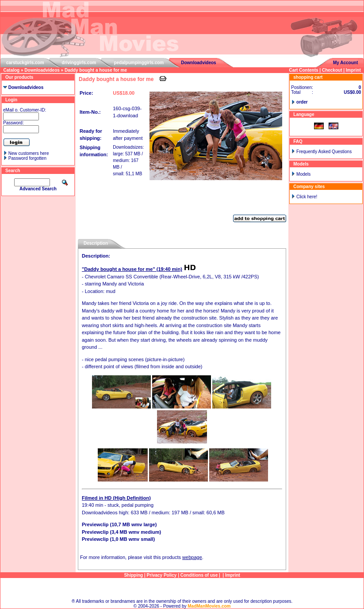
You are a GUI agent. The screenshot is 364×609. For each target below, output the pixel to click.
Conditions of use (199, 575)
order (302, 102)
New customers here (29, 153)
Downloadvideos (198, 63)
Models (303, 174)
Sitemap (182, 588)
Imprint (353, 70)
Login (11, 100)
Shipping (133, 575)
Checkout (332, 70)
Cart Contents (303, 70)
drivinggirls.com (79, 63)
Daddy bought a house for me (96, 70)
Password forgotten (27, 158)
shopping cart (308, 77)
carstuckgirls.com (25, 63)
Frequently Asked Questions (324, 152)
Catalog (12, 70)
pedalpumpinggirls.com (139, 63)
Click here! (307, 197)
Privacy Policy (162, 575)
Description (96, 243)
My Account (345, 63)
